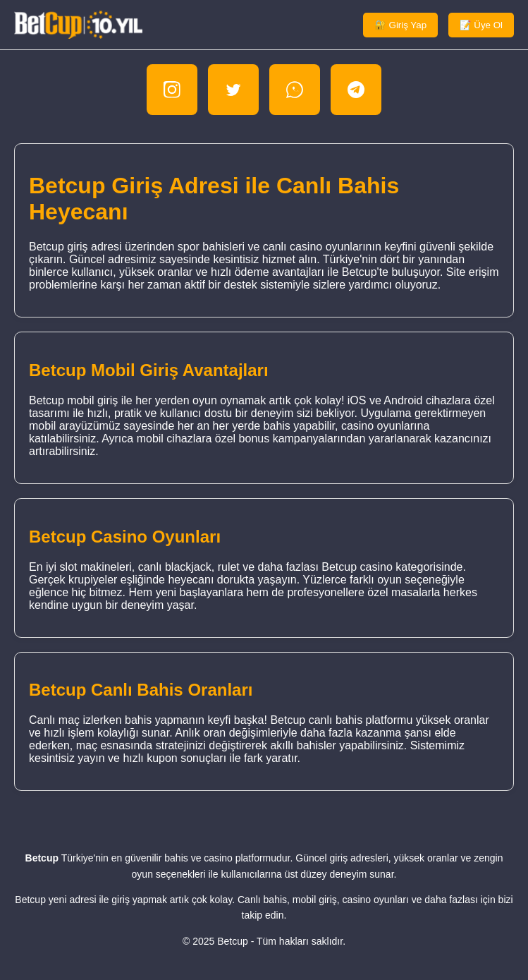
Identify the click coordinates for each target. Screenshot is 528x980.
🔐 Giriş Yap (400, 25)
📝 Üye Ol (481, 25)
